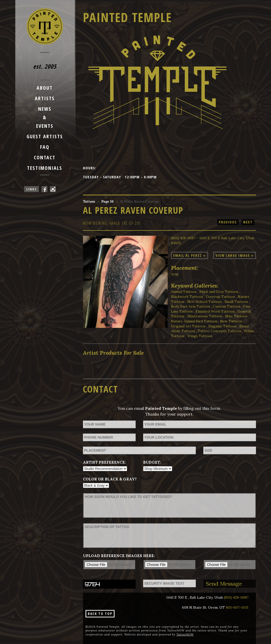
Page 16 (107, 201)
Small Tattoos (236, 302)
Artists (45, 98)
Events (45, 126)
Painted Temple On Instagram (53, 189)
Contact (45, 157)
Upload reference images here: (119, 556)
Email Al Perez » (190, 255)
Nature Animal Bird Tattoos (194, 321)
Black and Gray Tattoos (219, 292)
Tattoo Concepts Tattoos (219, 331)
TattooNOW (185, 634)
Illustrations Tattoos (205, 316)
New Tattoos (231, 321)
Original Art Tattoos (188, 326)
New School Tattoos (205, 302)
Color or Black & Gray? (110, 479)
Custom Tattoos (227, 306)
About (45, 88)
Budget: (152, 462)
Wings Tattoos (200, 336)
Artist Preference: (104, 462)
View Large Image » (235, 255)
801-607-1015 (237, 607)
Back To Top (100, 614)
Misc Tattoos (236, 316)
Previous (228, 222)
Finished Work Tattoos (215, 311)
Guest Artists (45, 136)
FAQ (45, 147)
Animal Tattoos (184, 292)
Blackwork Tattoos (187, 297)
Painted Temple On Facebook (44, 189)
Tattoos (89, 201)
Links (31, 189)
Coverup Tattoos (220, 297)
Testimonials (45, 168)
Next (248, 222)
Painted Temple (127, 17)
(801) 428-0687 (236, 597)
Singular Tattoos (222, 326)
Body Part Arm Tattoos (191, 306)
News (45, 109)
